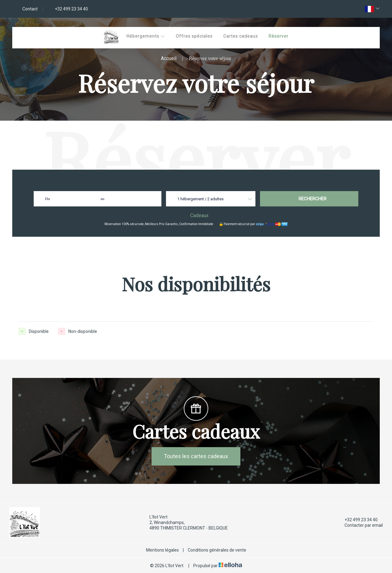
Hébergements (146, 36)
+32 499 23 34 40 (358, 520)
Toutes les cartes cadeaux (196, 456)
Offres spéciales (194, 36)
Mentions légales (162, 550)
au (103, 199)
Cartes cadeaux (241, 36)
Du (47, 199)
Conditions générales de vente (217, 550)
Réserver (279, 36)
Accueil (169, 58)
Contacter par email (360, 525)
